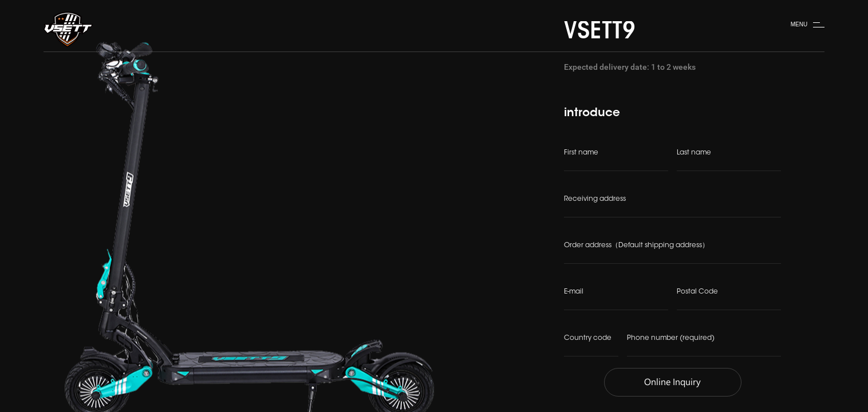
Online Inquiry (672, 383)
